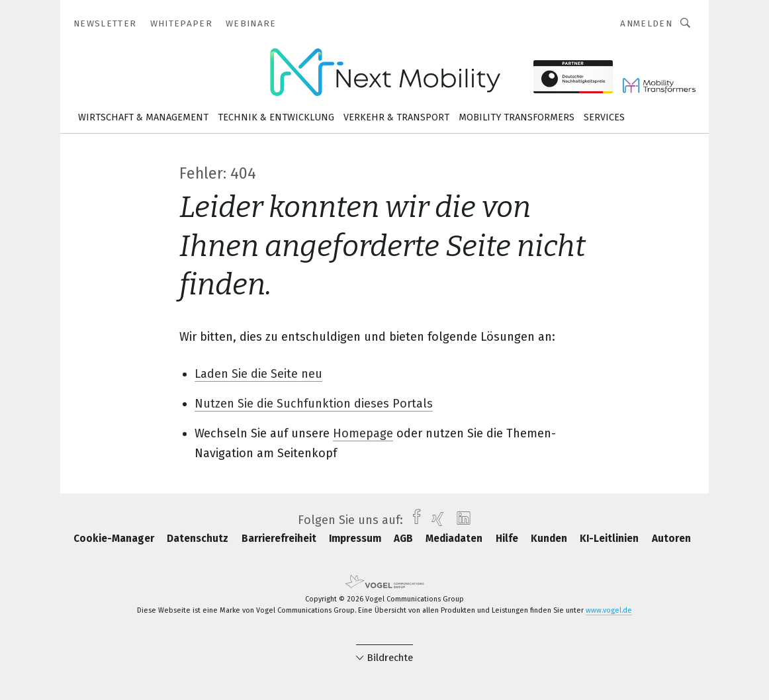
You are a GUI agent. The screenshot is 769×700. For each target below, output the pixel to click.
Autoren (671, 539)
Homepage (363, 433)
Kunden (550, 539)
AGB (405, 539)
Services (604, 117)
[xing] (434, 520)
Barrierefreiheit (280, 539)
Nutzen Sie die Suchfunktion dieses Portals (314, 404)
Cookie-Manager (115, 539)
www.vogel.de (609, 610)
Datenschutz (199, 539)
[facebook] (413, 520)
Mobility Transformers (517, 117)
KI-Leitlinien (611, 539)
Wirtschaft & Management (143, 117)
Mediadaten (455, 539)
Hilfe (508, 539)
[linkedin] (460, 520)
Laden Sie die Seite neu (258, 374)
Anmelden (646, 23)
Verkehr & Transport (396, 117)
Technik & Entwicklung (276, 117)
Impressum (356, 539)
